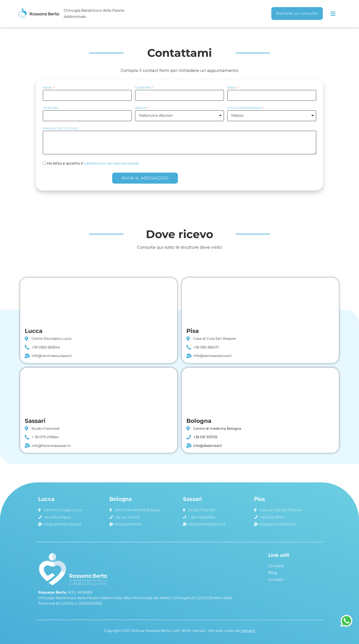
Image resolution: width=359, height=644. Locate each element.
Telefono (51, 108)
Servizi (141, 108)
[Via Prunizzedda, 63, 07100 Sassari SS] (99, 391)
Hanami (248, 631)
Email (232, 88)
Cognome (143, 88)
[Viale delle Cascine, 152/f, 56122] (260, 301)
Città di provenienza (245, 108)
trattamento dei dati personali (111, 163)
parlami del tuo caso (60, 129)
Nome (48, 88)
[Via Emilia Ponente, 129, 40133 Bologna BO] (260, 391)
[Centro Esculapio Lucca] (99, 301)
